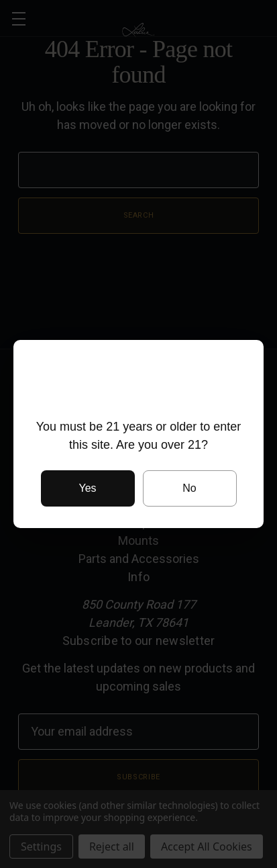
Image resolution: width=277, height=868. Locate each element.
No (189, 488)
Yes (87, 488)
